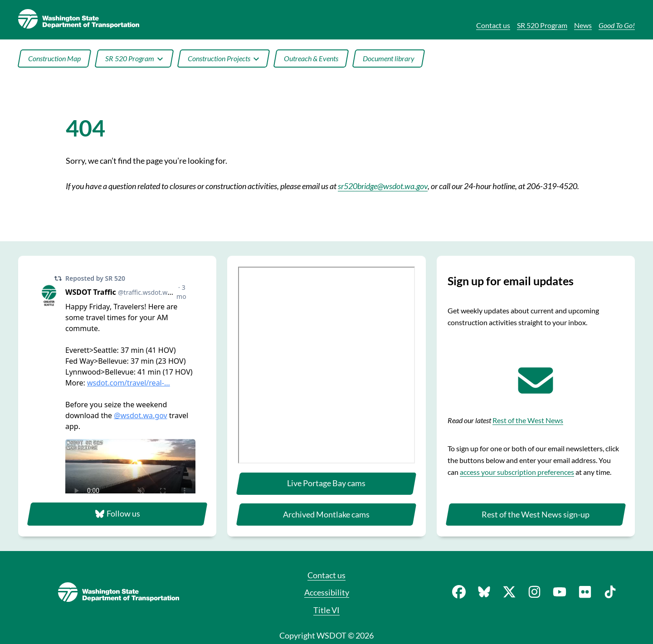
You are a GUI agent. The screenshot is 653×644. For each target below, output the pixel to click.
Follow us (117, 514)
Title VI (326, 610)
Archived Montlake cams (326, 514)
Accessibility (327, 592)
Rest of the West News (528, 420)
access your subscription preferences (517, 472)
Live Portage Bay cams (326, 483)
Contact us (326, 575)
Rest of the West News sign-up (536, 514)
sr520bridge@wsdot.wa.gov (383, 186)
